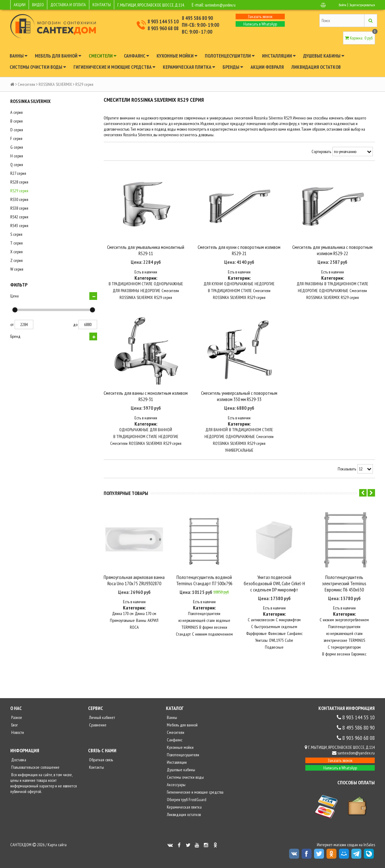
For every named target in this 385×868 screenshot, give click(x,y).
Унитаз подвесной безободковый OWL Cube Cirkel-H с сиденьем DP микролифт (274, 587)
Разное (16, 721)
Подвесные (274, 651)
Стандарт (183, 638)
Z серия (16, 260)
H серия (17, 156)
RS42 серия (19, 217)
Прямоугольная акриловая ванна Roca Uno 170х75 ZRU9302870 (134, 584)
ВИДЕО (38, 5)
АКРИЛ (153, 624)
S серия (16, 234)
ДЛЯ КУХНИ (213, 289)
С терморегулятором (344, 651)
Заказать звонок (260, 16)
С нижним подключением (212, 638)
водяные (223, 624)
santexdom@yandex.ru (226, 5)
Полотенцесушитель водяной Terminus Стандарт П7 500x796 (204, 584)
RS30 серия (19, 199)
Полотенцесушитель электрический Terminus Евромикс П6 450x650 (344, 587)
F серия (16, 138)
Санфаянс (136, 56)
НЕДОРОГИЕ (150, 296)
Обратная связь (101, 763)
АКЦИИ (20, 5)
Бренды (233, 67)
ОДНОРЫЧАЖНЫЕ (168, 289)
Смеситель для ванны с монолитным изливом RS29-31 (146, 408)
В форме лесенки (213, 631)
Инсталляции (279, 56)
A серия (16, 112)
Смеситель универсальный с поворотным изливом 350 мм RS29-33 (239, 408)
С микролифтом (288, 623)
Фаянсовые (277, 637)
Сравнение (97, 729)
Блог (14, 729)
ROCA (134, 631)
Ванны (19, 56)
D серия (17, 130)
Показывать (347, 480)
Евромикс (359, 658)
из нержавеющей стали (197, 624)
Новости (17, 736)
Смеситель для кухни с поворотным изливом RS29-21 (239, 256)
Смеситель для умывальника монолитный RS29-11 (146, 256)
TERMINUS (190, 631)
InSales (369, 848)
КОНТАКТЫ (102, 5)
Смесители (103, 56)
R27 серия (18, 173)
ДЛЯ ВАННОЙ (161, 441)
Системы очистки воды (38, 67)
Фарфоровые (256, 637)
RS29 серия (19, 191)
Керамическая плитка (189, 67)
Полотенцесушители (230, 56)
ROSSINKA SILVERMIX (55, 84)
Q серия (17, 165)
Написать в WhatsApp (260, 24)
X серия (16, 252)
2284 (24, 324)
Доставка (18, 763)
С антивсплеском (261, 623)
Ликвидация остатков (316, 67)
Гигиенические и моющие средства (114, 67)
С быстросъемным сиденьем (274, 630)
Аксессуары (176, 788)
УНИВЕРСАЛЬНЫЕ (239, 461)
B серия (16, 121)
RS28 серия (19, 182)
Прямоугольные (122, 624)
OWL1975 (276, 644)
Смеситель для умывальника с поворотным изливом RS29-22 (332, 256)
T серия (16, 243)
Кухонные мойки (177, 56)
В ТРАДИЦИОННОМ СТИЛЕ (131, 289)
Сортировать (321, 152)
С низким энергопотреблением (344, 623)
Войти (336, 5)
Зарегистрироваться (359, 5)
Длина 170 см (123, 617)
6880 (88, 324)
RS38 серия (19, 208)
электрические (335, 644)
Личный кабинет (102, 721)
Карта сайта (57, 848)
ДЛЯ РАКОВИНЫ (126, 296)
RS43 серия (19, 226)
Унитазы (261, 644)
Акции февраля (267, 67)
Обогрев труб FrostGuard (186, 803)
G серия (17, 147)
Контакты (96, 771)
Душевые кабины (324, 56)
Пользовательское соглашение (35, 771)
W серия (17, 269)
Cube (289, 644)
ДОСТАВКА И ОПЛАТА (68, 5)
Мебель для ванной (58, 56)
